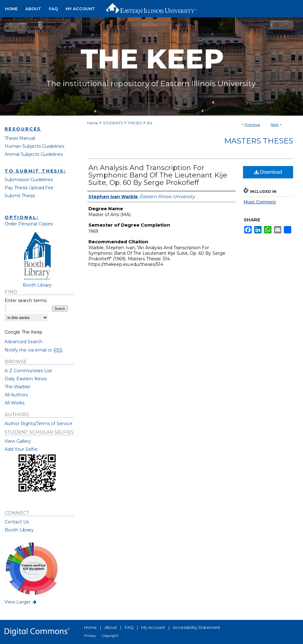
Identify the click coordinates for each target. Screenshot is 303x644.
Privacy (90, 636)
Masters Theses (259, 141)
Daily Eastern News (26, 379)
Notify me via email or (34, 350)
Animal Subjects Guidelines (34, 154)
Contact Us (17, 522)
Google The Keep (23, 332)
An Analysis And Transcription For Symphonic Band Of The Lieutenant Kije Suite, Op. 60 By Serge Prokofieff (158, 175)
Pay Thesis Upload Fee (29, 188)
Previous (252, 124)
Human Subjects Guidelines (34, 146)
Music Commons (260, 202)
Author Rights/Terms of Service (38, 424)
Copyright (110, 636)
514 (150, 123)
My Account (153, 627)
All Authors (16, 395)
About (111, 627)
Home (93, 123)
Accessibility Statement (196, 627)
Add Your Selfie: (21, 449)
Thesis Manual (20, 138)
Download (268, 172)
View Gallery (18, 441)
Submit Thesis (20, 196)
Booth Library (19, 530)
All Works (15, 403)
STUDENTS (113, 123)
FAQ (129, 627)
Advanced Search (23, 342)
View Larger (21, 602)
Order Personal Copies (29, 224)
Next (275, 124)
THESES (135, 123)
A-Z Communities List (28, 371)
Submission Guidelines (29, 180)
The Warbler (18, 387)
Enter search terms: (26, 301)
